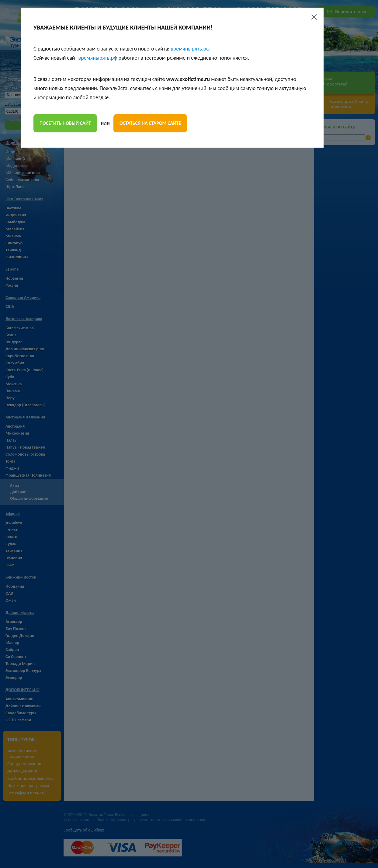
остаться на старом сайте (150, 123)
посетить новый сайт (65, 123)
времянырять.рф (190, 49)
